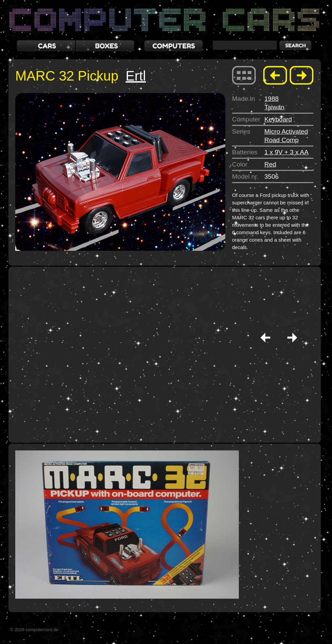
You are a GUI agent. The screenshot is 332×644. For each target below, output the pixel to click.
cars (46, 46)
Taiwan (274, 107)
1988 (271, 99)
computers (173, 46)
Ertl (136, 76)
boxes (105, 46)
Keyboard (278, 119)
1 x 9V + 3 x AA (286, 152)
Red (270, 164)
